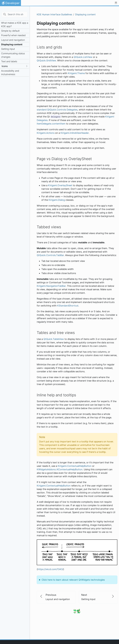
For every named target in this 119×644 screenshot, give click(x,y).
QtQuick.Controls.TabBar (50, 255)
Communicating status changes (13, 55)
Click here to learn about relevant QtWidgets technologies (73, 580)
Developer (10, 4)
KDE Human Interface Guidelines (54, 14)
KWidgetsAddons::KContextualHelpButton (60, 469)
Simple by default (10, 31)
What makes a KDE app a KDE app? (15, 25)
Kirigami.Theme (76, 73)
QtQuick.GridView (46, 61)
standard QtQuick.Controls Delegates (57, 110)
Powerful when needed (13, 35)
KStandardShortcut (68, 306)
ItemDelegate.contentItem (51, 124)
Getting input (8, 49)
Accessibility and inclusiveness (10, 73)
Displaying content (12, 44)
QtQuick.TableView (54, 339)
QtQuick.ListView (83, 57)
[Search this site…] (15, 14)
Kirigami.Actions (46, 133)
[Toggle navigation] (116, 3)
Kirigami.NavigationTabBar (51, 286)
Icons (5, 66)
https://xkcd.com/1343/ (50, 569)
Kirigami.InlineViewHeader (75, 133)
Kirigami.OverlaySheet (60, 185)
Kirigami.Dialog (57, 200)
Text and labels (9, 61)
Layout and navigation (13, 40)
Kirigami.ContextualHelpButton (75, 466)
